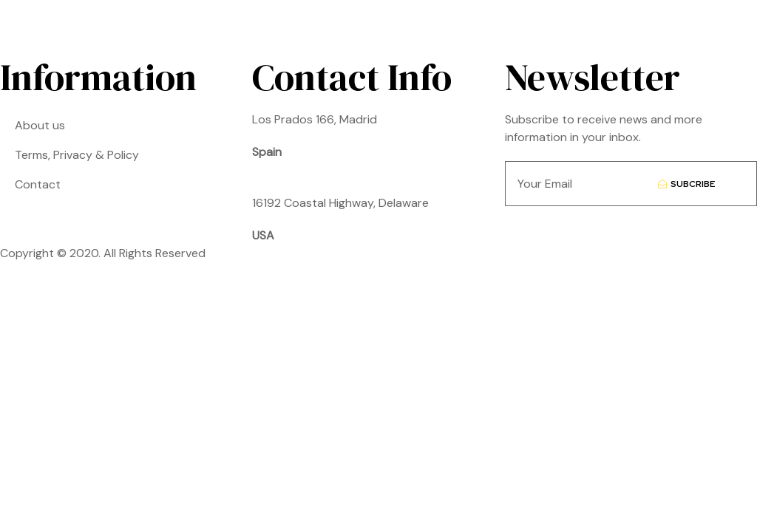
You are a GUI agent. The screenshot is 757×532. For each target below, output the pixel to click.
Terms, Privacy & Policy (77, 155)
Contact (38, 184)
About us (40, 125)
